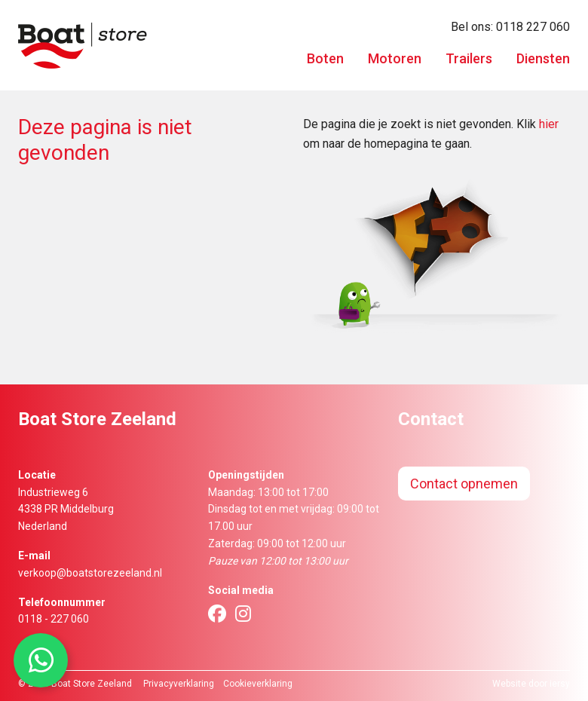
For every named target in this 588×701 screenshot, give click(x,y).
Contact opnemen (464, 484)
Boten (325, 58)
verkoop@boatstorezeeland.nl (90, 573)
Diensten (543, 58)
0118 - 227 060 (54, 619)
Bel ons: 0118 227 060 (510, 27)
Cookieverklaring (258, 684)
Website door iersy (531, 684)
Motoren (395, 58)
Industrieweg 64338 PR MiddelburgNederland (66, 510)
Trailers (469, 58)
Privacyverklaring (179, 684)
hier (549, 124)
